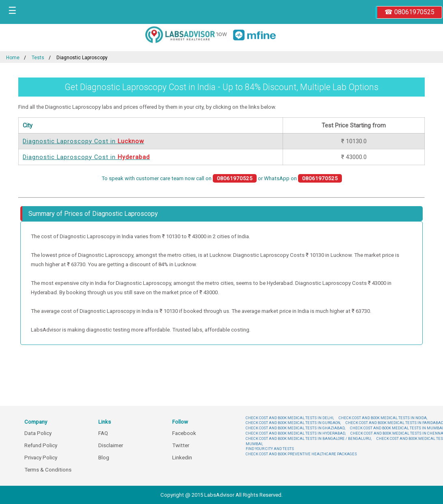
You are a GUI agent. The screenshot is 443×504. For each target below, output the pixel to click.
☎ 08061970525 (410, 12)
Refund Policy (41, 445)
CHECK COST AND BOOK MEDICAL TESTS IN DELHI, (290, 418)
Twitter (181, 445)
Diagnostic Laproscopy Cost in (83, 141)
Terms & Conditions (48, 470)
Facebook (184, 433)
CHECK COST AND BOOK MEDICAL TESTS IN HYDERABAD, (296, 433)
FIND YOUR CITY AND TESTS (270, 449)
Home (13, 58)
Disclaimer (111, 445)
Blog (104, 458)
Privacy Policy (41, 458)
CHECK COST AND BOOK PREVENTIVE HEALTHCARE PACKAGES (301, 454)
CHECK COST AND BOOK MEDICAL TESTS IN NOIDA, (383, 418)
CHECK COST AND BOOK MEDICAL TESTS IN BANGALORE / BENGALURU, (309, 438)
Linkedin (182, 458)
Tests (38, 58)
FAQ (103, 433)
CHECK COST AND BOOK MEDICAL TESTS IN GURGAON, (293, 423)
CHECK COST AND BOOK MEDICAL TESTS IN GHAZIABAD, (295, 428)
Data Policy (38, 433)
